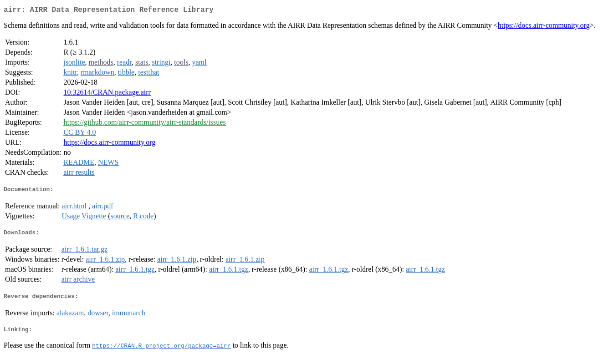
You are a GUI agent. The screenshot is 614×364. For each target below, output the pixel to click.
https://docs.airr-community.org (544, 27)
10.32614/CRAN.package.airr (107, 94)
